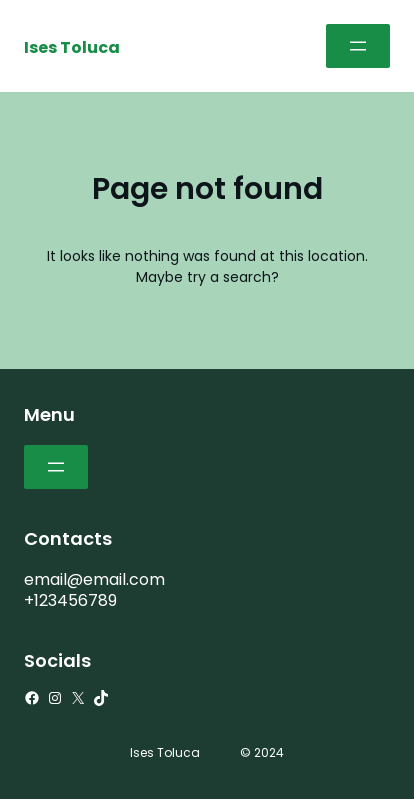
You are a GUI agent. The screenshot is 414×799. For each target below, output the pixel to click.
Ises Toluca (72, 47)
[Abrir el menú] (358, 46)
